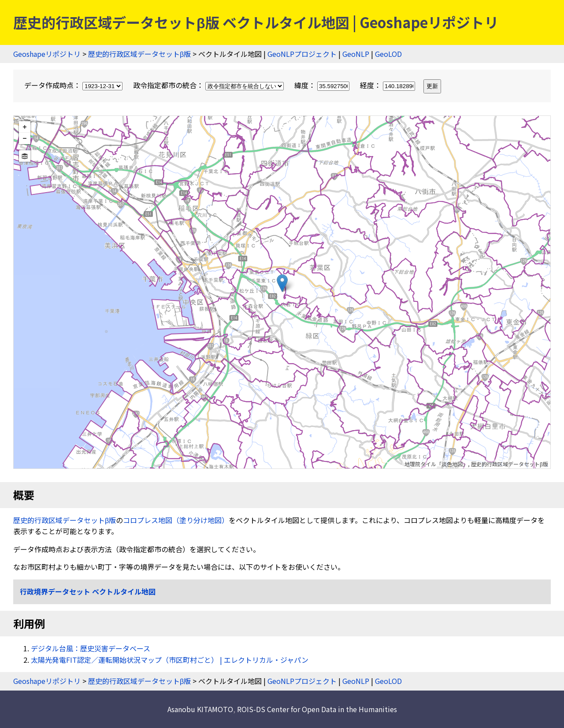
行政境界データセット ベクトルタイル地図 (88, 591)
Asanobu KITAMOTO (200, 709)
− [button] (25, 138)
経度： (388, 85)
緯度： (323, 85)
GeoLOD (388, 54)
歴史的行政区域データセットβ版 (139, 54)
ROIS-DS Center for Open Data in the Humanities (317, 709)
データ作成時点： (74, 85)
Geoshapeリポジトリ (47, 54)
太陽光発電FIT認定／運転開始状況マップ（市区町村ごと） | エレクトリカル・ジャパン (170, 660)
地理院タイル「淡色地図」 (436, 464)
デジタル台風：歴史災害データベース (91, 648)
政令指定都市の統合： (209, 85)
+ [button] (25, 127)
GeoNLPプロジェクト (302, 54)
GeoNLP (356, 54)
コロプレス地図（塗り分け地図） (176, 520)
